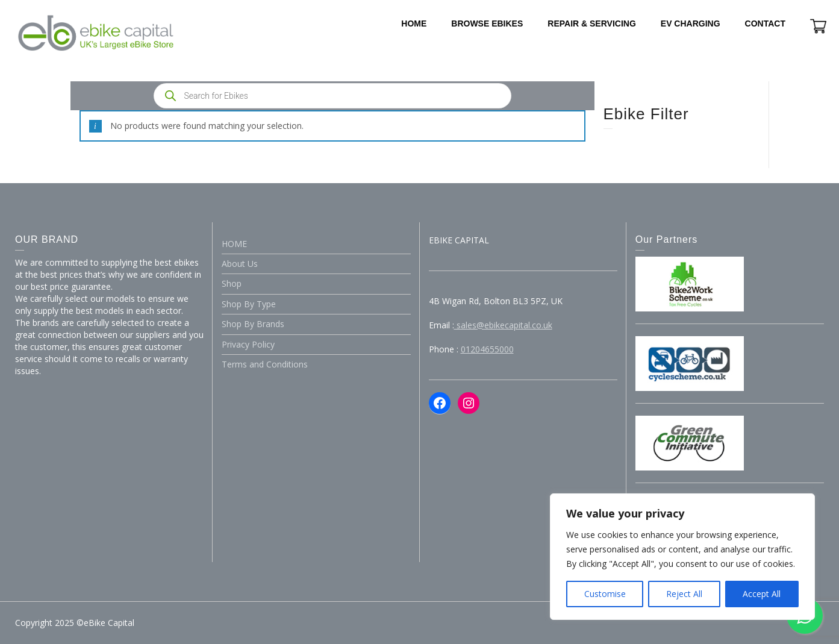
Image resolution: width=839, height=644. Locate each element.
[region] (682, 557)
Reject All (684, 594)
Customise (605, 594)
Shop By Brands (253, 324)
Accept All (762, 594)
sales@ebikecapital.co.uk (503, 325)
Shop (232, 283)
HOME (414, 23)
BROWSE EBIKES (487, 23)
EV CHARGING (691, 23)
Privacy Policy (248, 344)
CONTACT (765, 23)
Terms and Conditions (265, 364)
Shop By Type (249, 304)
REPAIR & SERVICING (592, 23)
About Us (240, 264)
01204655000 (487, 349)
